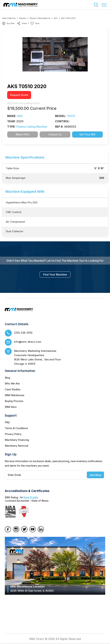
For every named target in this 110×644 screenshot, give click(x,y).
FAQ (7, 422)
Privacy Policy (13, 434)
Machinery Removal (16, 446)
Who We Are (12, 383)
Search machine (9, 18)
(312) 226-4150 (23, 333)
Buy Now (11, 23)
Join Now (95, 475)
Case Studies (13, 389)
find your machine (55, 275)
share (22, 23)
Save (35, 23)
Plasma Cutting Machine (40, 18)
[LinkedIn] (41, 531)
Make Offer (23, 134)
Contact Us (55, 134)
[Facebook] (8, 531)
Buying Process (14, 401)
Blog (7, 378)
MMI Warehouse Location (32, 588)
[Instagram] (16, 531)
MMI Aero (11, 407)
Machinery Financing (17, 440)
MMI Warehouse (15, 395)
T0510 (71, 116)
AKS (56, 18)
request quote (19, 95)
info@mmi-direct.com (28, 342)
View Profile (31, 497)
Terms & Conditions (16, 428)
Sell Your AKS (87, 134)
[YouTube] (33, 531)
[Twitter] (24, 531)
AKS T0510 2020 (68, 18)
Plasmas (23, 18)
